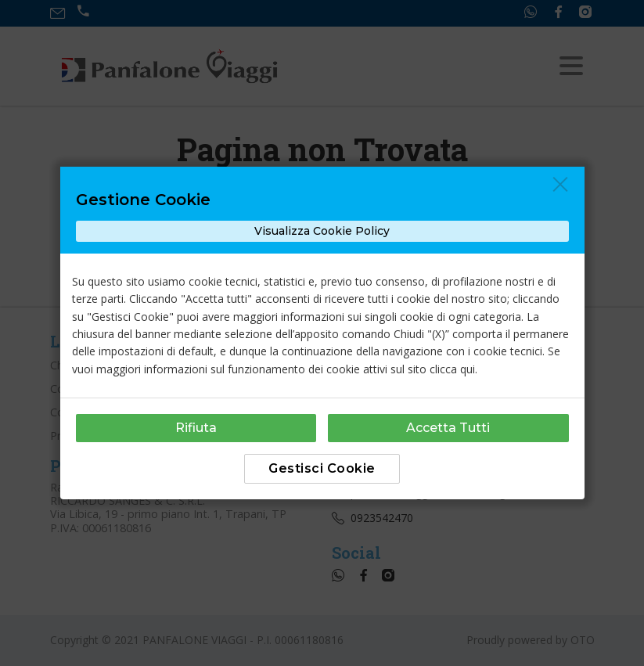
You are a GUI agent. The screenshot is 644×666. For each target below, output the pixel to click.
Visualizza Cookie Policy (322, 231)
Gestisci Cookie (322, 468)
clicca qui (452, 369)
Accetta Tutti (448, 428)
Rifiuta (196, 428)
